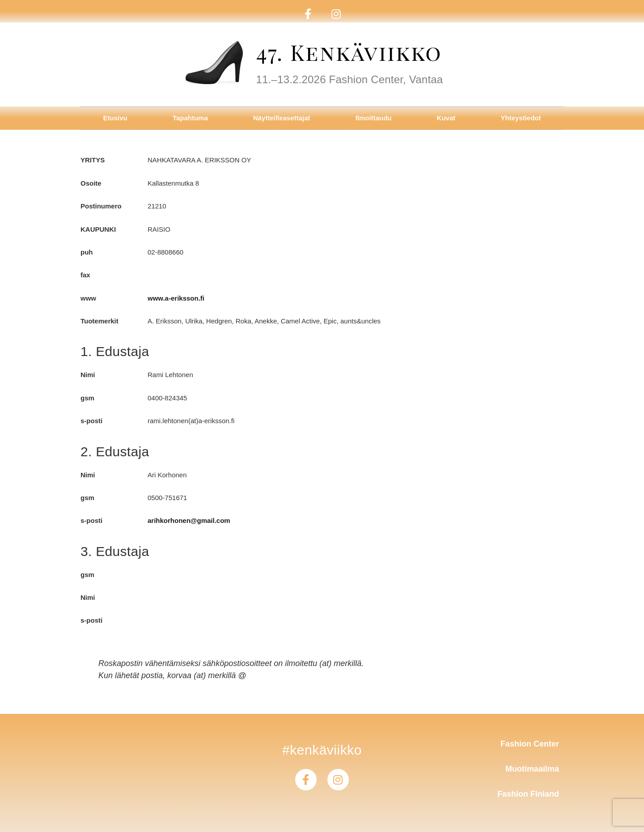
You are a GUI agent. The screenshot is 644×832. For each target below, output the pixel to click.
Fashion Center (530, 744)
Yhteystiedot (521, 118)
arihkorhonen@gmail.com (189, 520)
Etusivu (115, 118)
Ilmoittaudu (374, 118)
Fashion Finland (528, 794)
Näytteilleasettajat (282, 118)
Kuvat (446, 118)
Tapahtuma (190, 118)
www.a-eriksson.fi (176, 298)
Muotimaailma (532, 769)
